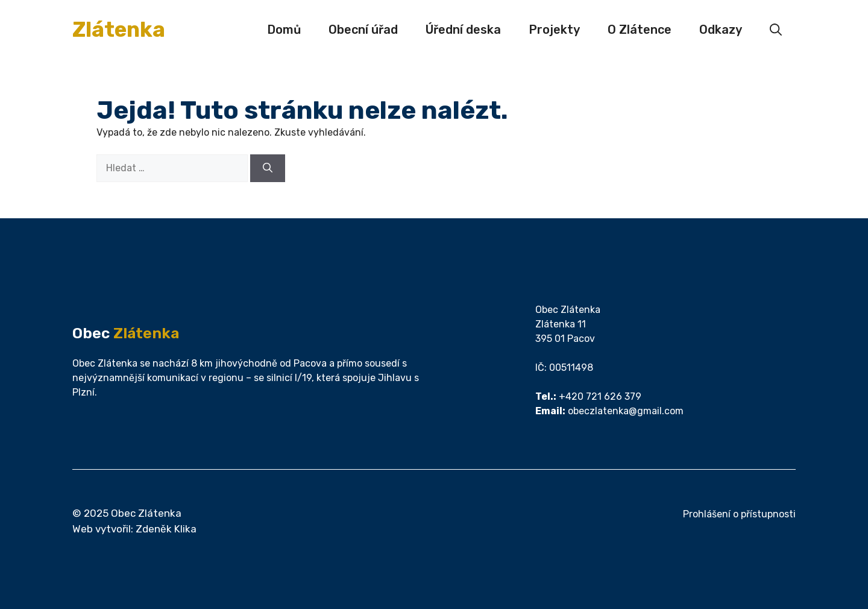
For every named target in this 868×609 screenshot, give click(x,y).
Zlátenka (119, 30)
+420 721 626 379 (600, 396)
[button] (776, 30)
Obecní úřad (363, 30)
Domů (284, 30)
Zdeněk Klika (166, 529)
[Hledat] (268, 168)
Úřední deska (463, 30)
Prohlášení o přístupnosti (739, 514)
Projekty (554, 30)
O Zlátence (640, 30)
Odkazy (721, 30)
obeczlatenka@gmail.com (626, 411)
